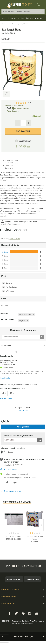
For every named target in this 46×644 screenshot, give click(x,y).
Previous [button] (5, 525)
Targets (11, 24)
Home (3, 24)
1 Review (8, 106)
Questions (9, 165)
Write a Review (19, 106)
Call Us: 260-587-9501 (14, 579)
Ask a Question (13, 111)
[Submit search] (40, 440)
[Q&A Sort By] (16, 452)
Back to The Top (23, 636)
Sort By (3, 452)
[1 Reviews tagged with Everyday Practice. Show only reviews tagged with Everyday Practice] (27, 315)
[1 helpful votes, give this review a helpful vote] (4, 393)
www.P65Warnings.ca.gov (11, 224)
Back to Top (23, 410)
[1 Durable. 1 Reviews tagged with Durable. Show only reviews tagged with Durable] (23, 283)
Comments (9, 168)
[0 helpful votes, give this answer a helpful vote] (8, 483)
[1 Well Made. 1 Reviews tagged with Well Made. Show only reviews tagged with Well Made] (23, 291)
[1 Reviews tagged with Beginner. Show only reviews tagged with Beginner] (24, 321)
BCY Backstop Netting (14, 536)
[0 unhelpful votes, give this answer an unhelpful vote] (15, 483)
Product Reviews (11, 163)
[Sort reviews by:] (23, 345)
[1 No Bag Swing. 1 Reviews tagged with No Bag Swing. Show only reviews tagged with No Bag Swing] (23, 287)
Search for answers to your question (19, 436)
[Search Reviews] (23, 337)
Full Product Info (11, 160)
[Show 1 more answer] (11, 491)
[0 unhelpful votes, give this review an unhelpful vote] (11, 393)
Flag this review (6, 398)
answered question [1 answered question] (22, 108)
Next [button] (41, 525)
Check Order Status (32, 579)
